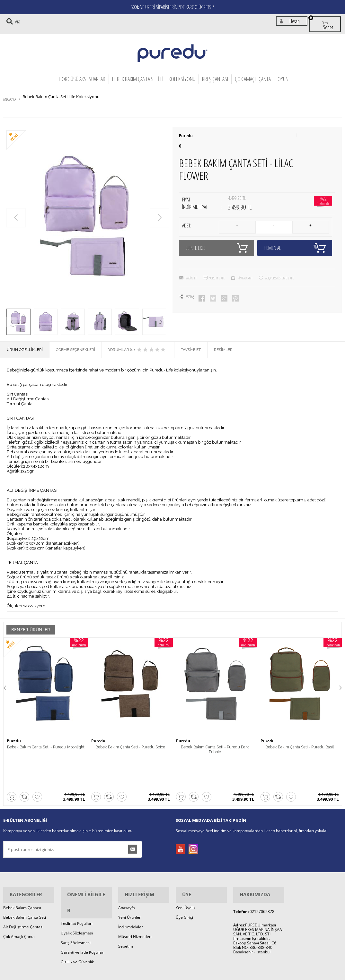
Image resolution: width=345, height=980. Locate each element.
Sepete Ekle (217, 234)
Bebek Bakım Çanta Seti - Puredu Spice (130, 745)
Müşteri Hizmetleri (135, 898)
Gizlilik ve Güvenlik (77, 908)
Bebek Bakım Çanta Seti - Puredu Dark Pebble (215, 745)
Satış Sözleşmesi (76, 888)
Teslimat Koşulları (77, 869)
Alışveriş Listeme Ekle (280, 264)
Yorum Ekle (217, 264)
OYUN (283, 73)
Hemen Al (295, 234)
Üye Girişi (184, 879)
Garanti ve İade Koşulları (83, 898)
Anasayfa (127, 869)
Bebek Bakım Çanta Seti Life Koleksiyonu (154, 73)
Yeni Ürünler (129, 879)
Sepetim (126, 908)
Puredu (186, 128)
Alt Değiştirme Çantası (23, 888)
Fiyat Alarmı (245, 264)
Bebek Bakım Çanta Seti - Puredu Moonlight (46, 745)
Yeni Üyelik (186, 869)
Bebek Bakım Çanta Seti (25, 879)
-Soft (139, 975)
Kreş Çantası (215, 73)
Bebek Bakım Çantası (22, 869)
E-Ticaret (153, 975)
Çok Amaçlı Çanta (253, 73)
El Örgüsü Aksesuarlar (81, 73)
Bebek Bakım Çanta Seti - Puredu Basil (300, 745)
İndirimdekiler (131, 888)
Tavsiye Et (191, 264)
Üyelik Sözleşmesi (77, 879)
